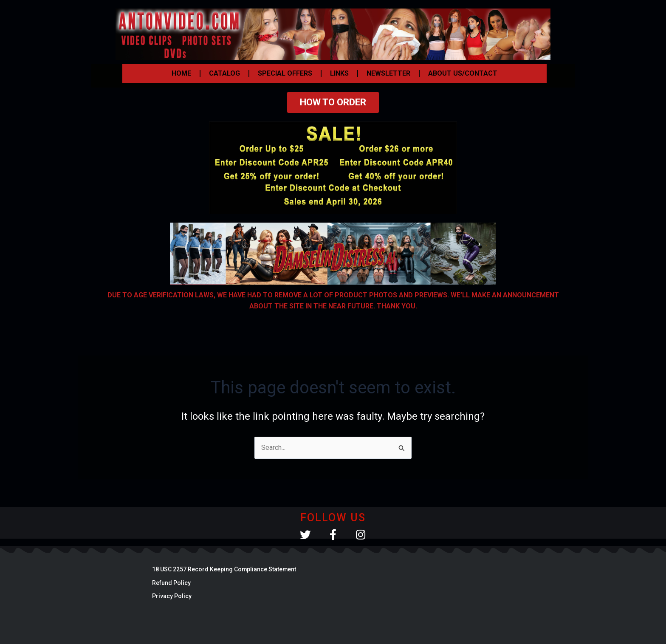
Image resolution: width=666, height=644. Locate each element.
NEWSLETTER (388, 73)
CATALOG (224, 73)
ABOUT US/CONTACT (463, 73)
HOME (181, 73)
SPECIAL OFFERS (285, 73)
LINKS (339, 73)
